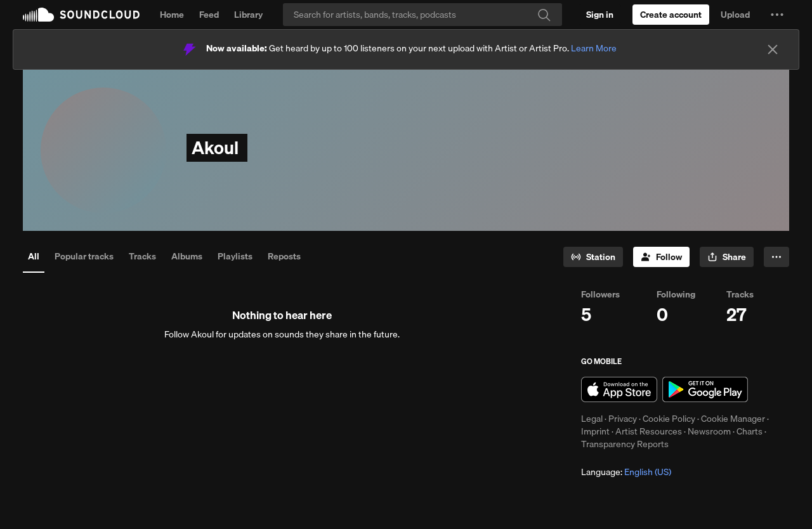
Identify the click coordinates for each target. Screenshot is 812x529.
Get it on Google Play (705, 389)
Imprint (595, 431)
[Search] (422, 15)
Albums (187, 256)
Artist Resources (649, 431)
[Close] (773, 49)
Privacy (623, 419)
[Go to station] (593, 257)
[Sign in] (600, 15)
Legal (592, 419)
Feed (209, 15)
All (34, 256)
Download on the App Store (619, 389)
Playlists (235, 256)
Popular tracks (84, 256)
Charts (750, 431)
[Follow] (661, 257)
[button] (777, 15)
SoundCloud (81, 15)
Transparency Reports (625, 444)
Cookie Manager (733, 419)
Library (248, 15)
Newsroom (709, 431)
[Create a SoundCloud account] (671, 15)
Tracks (142, 256)
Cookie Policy (669, 419)
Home (172, 15)
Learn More (594, 48)
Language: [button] (626, 472)
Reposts (284, 256)
